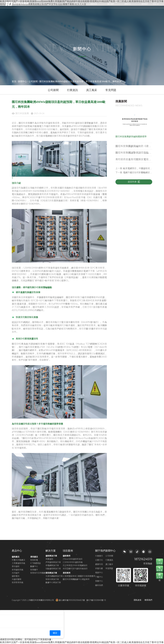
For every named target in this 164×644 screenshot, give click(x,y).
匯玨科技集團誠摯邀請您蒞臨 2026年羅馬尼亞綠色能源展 (132, 160)
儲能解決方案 (51, 556)
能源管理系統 (18, 582)
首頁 (14, 82)
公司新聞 (33, 82)
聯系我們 (99, 585)
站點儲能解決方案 (53, 568)
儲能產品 (16, 557)
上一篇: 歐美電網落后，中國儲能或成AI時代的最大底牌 (134, 175)
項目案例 (68, 551)
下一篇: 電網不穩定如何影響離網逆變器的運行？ (134, 179)
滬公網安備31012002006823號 (71, 600)
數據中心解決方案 (53, 582)
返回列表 (134, 188)
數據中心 (34, 566)
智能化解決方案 (52, 579)
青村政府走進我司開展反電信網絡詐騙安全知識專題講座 (133, 166)
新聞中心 (22, 82)
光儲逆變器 (17, 579)
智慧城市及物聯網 (38, 573)
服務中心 (99, 581)
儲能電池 (16, 576)
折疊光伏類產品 (18, 560)
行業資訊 (72, 90)
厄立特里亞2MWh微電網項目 (75, 565)
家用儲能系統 (18, 570)
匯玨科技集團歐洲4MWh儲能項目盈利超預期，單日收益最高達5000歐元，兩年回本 (80, 82)
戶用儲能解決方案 (53, 562)
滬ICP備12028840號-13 (96, 600)
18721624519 (143, 559)
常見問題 (111, 90)
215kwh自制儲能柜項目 (73, 559)
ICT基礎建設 (36, 563)
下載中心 (99, 577)
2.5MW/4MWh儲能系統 (73, 562)
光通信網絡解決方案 (54, 576)
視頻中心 (99, 572)
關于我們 (100, 551)
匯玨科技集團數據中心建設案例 (76, 579)
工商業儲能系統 (18, 563)
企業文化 (99, 560)
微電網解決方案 (52, 565)
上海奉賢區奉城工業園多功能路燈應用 (79, 576)
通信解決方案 (51, 573)
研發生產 (99, 568)
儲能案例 (67, 556)
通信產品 (34, 557)
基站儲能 (16, 566)
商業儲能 (49, 559)
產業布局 (99, 564)
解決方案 (51, 551)
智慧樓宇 (34, 570)
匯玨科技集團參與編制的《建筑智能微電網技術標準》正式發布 (133, 153)
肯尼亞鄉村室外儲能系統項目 (75, 568)
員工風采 (92, 90)
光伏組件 (16, 573)
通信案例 (67, 573)
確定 (55, 633)
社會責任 (99, 556)
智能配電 (34, 560)
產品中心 (17, 551)
